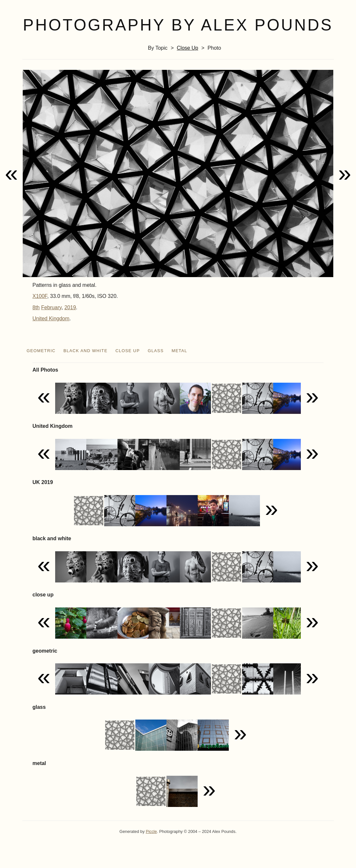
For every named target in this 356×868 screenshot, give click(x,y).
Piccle (151, 831)
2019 (70, 307)
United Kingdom (51, 319)
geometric (41, 351)
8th (36, 307)
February (51, 307)
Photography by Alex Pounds (178, 25)
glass (156, 351)
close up (188, 48)
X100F (40, 296)
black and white (85, 351)
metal (179, 351)
